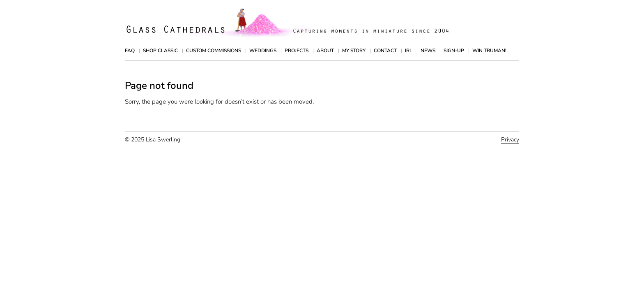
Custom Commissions (214, 51)
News (428, 51)
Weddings (263, 51)
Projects (297, 51)
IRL (409, 51)
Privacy (510, 140)
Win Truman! (489, 51)
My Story (354, 51)
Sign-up (454, 51)
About (325, 51)
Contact (385, 51)
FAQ (130, 51)
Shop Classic (160, 51)
